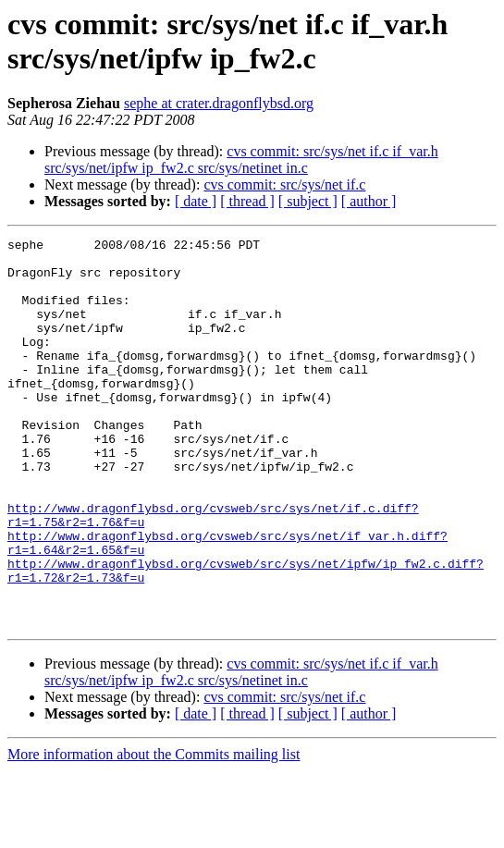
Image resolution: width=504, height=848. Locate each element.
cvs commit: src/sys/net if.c (284, 184)
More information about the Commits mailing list (154, 832)
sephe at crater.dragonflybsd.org (219, 103)
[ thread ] (247, 201)
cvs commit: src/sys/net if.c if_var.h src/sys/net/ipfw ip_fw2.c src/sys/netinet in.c (241, 160)
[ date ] (196, 201)
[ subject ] (308, 201)
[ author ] (369, 201)
